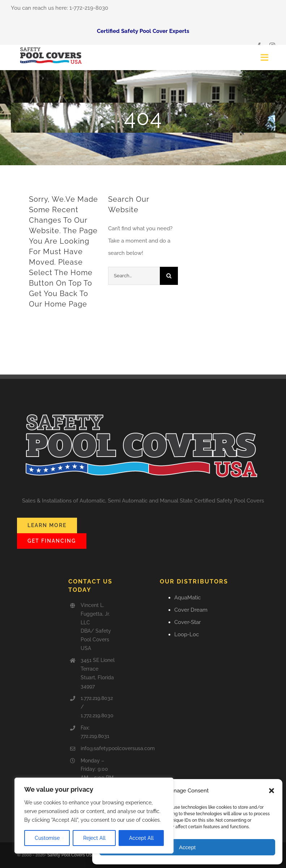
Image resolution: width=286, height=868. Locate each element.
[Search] (169, 276)
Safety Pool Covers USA (71, 855)
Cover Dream (191, 610)
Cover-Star (187, 622)
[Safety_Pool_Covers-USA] (51, 47)
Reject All (94, 838)
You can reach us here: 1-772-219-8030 (59, 8)
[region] (94, 816)
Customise (47, 838)
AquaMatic (187, 598)
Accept (187, 847)
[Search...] (134, 276)
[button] (272, 791)
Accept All (141, 838)
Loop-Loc (187, 634)
